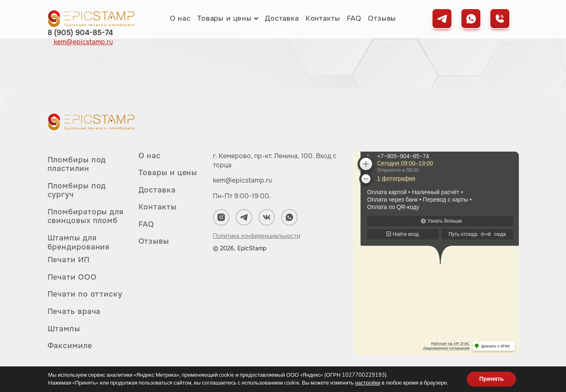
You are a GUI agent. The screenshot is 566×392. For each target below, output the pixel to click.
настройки (368, 383)
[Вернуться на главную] (91, 19)
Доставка (282, 18)
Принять (491, 379)
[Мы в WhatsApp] (471, 19)
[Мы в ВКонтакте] (267, 217)
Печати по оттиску (85, 294)
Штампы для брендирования (79, 242)
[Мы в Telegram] (442, 19)
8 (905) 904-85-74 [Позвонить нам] (80, 33)
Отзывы (382, 18)
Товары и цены (224, 18)
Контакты (323, 18)
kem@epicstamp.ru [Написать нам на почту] (83, 42)
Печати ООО (72, 277)
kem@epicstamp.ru (242, 180)
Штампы (64, 329)
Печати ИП (69, 260)
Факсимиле (70, 346)
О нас (180, 18)
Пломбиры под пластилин (77, 164)
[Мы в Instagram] (221, 217)
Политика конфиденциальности (257, 236)
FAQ (354, 18)
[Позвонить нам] (500, 19)
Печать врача (74, 311)
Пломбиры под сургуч (77, 190)
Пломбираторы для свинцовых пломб (86, 216)
